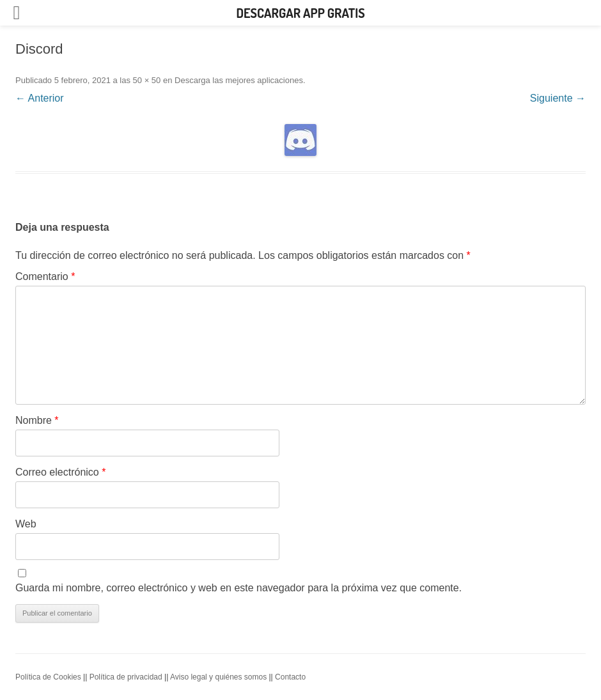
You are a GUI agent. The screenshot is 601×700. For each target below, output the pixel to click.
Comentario (45, 276)
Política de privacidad (126, 677)
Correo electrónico (60, 472)
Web (26, 524)
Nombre (37, 420)
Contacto (290, 677)
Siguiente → (558, 98)
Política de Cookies (48, 677)
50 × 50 (147, 80)
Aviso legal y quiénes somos (218, 677)
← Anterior (40, 98)
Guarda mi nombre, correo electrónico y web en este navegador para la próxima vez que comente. (238, 588)
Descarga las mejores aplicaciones (239, 80)
